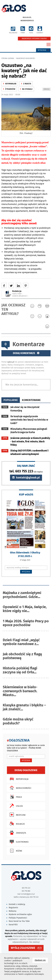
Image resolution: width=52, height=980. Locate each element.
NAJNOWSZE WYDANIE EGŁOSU (34, 39)
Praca (15, 797)
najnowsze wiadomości (26, 58)
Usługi (16, 806)
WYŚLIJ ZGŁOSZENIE (23, 948)
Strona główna (8, 58)
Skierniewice (27, 21)
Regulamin (13, 908)
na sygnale (26, 89)
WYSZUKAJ (26, 572)
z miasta (26, 84)
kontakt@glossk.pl (26, 478)
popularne (11, 400)
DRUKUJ (47, 89)
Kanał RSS (13, 925)
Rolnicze (17, 824)
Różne (15, 851)
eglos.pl (27, 17)
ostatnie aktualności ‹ (20, 296)
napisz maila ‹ (17, 294)
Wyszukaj (43, 50)
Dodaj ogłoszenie (26, 770)
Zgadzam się (41, 960)
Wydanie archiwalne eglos (20, 914)
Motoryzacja (18, 779)
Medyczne (17, 815)
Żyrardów (9, 89)
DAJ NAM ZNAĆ (26, 466)
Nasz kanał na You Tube (19, 921)
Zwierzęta (17, 833)
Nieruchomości (20, 788)
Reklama (13, 911)
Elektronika (18, 842)
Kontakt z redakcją (17, 904)
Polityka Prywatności (18, 918)
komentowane (31, 400)
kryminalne (10, 84)
